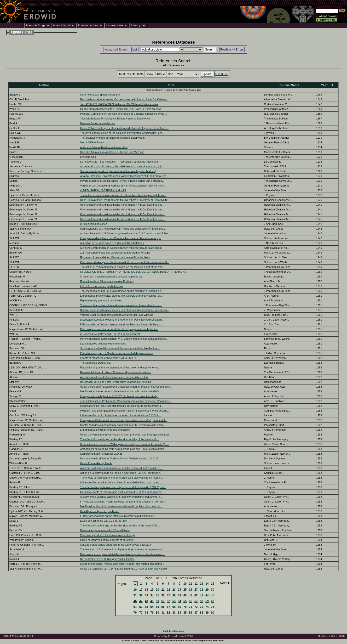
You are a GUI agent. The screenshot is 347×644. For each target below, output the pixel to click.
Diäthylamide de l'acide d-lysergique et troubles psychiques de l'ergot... (121, 324)
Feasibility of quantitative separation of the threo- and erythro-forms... (120, 367)
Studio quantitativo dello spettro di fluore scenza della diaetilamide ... (120, 348)
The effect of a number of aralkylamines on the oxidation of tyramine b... (122, 291)
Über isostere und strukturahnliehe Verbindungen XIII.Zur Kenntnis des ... (123, 219)
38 (174, 595)
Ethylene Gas (88, 157)
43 (202, 595)
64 (152, 607)
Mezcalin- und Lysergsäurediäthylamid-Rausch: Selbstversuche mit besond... (125, 411)
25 (185, 590)
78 (146, 613)
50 (157, 601)
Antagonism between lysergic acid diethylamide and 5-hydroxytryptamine (122, 449)
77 (141, 613)
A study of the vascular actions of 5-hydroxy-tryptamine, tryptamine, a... (121, 497)
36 (163, 595)
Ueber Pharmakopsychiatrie (96, 463)
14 (207, 584)
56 (191, 601)
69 (179, 607)
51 (163, 601)
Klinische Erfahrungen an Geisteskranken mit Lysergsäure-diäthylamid (121, 248)
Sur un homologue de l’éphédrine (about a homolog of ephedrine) (118, 171)
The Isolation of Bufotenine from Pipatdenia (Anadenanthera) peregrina (121, 549)
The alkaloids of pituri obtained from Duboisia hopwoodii (113, 138)
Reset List (222, 74)
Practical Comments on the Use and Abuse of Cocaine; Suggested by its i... (124, 114)
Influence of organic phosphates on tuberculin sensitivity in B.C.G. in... (121, 415)
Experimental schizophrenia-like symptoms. (105, 430)
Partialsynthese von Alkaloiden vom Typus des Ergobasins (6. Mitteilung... (123, 229)
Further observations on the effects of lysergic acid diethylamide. (117, 516)
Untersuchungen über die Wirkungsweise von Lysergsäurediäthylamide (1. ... (124, 444)
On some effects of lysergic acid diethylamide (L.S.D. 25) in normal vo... (122, 492)
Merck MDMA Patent (92, 142)
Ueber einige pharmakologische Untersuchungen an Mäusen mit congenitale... (125, 387)
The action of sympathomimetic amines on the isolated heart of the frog (121, 267)
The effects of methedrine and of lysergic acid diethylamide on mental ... (122, 478)
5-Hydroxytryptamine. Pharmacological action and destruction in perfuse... (123, 502)
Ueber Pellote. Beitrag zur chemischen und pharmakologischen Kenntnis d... (124, 128)
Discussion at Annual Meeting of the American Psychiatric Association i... (122, 320)
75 (213, 607)
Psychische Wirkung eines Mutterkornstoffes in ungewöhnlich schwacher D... (124, 262)
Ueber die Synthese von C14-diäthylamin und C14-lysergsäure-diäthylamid (123, 569)
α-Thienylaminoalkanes (93, 224)
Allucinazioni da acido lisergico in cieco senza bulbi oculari (114, 377)
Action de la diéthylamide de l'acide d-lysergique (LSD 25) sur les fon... (121, 473)
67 (168, 607)
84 (179, 613)
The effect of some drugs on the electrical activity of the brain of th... (119, 525)
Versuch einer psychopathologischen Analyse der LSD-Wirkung (117, 315)
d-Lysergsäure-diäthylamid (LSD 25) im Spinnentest (110, 334)
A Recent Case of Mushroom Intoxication (104, 147)
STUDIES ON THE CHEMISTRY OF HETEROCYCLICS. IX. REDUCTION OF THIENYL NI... (134, 272)
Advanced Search (117, 50)
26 (191, 590)
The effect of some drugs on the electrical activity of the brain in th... (119, 439)
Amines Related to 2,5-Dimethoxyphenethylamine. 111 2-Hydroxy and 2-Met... (125, 233)
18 (146, 590)
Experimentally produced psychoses (101, 300)
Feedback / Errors (232, 50)
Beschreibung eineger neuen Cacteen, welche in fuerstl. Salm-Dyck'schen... (124, 99)
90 (213, 613)
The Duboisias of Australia (95, 363)
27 (196, 590)
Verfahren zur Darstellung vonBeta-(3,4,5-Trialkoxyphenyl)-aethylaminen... (123, 186)
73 (202, 607)
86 (191, 613)
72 (196, 607)
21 (163, 590)
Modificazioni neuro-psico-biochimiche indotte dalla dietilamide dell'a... (121, 391)
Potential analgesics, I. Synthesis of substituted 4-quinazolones (117, 353)
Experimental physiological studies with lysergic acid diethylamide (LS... (121, 296)
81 (163, 613)
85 (185, 613)
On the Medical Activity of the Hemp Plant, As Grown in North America (121, 109)
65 (157, 607)
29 (207, 590)
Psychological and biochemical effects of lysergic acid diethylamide (119, 329)
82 (168, 613)
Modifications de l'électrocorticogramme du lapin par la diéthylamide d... (121, 406)
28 (202, 590)
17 (141, 590)
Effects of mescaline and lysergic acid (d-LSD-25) (109, 358)
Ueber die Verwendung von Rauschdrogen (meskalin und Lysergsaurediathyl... (126, 435)
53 (174, 601)
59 (207, 601)
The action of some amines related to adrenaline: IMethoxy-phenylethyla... (123, 195)
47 (141, 601)
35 (157, 595)
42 (196, 595)
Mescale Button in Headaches (97, 123)
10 (185, 584)
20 (157, 590)
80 (157, 613)
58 (202, 601)
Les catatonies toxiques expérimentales (103, 344)
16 (135, 590)
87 (196, 613)
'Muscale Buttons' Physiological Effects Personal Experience (115, 119)
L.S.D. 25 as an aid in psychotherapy (101, 286)
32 (141, 595)
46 (135, 601)
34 (152, 595)
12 (196, 584)
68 (174, 607)
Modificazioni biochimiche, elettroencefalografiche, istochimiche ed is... (121, 506)
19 (152, 590)
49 (152, 601)
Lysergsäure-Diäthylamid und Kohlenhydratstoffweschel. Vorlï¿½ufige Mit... (124, 420)
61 (135, 607)
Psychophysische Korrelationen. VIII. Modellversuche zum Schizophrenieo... (124, 339)
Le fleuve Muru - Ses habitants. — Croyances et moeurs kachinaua (119, 162)
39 (179, 595)
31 (135, 595)
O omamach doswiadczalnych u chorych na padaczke (111, 277)
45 (213, 595)
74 (207, 607)
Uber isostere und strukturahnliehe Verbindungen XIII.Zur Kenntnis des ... (123, 205)
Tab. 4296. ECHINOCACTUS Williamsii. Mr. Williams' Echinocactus (119, 104)
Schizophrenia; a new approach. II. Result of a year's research (116, 545)
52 (168, 601)
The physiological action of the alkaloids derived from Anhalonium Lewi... (122, 133)
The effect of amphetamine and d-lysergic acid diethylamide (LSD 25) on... (123, 487)
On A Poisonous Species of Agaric (100, 95)
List (135, 50)
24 (179, 590)
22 (168, 590)
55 (185, 601)
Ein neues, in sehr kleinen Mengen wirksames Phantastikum (115, 257)
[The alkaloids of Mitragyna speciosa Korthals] (107, 281)
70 (185, 607)
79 (152, 613)
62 (141, 607)
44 (207, 595)
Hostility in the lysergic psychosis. (99, 511)
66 (163, 607)
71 (191, 607)
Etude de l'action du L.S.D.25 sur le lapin (104, 521)
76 (135, 613)
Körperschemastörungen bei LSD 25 (101, 454)
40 (185, 595)
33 (146, 595)
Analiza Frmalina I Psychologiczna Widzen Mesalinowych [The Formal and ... (125, 176)
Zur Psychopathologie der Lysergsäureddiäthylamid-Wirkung (115, 253)
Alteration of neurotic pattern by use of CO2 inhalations (112, 243)
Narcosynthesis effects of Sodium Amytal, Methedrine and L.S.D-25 (119, 458)
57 (196, 601)
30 (213, 590)
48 (146, 601)
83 (174, 613)
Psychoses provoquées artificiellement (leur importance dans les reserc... (122, 554)
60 (213, 601)
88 (202, 613)
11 (191, 584)
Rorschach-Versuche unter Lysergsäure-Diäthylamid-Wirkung (116, 382)
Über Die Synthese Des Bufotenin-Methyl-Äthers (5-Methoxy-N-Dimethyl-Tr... (124, 200)
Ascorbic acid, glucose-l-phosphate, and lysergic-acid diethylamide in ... (121, 468)
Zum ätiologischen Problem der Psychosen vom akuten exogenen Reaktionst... (126, 401)
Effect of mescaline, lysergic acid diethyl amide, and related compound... (122, 564)
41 (191, 595)
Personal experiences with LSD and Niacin (105, 530)
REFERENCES (22, 33)
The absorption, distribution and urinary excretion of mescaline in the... (121, 305)
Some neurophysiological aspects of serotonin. (107, 540)
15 (213, 584)
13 (202, 584)
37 (168, 595)
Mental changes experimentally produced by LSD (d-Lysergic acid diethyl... (123, 425)
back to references (174, 631)
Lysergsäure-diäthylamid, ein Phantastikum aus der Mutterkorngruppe (120, 238)
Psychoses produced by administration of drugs (107, 535)
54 (179, 601)
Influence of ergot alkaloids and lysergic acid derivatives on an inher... (120, 482)
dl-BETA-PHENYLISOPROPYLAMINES (103, 190)
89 (207, 613)
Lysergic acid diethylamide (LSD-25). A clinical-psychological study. (119, 396)
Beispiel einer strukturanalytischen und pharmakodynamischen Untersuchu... (124, 310)
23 (174, 590)
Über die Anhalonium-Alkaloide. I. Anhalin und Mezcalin (112, 152)
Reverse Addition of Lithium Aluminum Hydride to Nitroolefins (115, 372)
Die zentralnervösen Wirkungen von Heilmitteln (107, 559)
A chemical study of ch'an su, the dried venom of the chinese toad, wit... (121, 166)
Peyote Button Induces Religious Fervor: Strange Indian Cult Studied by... (123, 181)
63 (146, 607)
